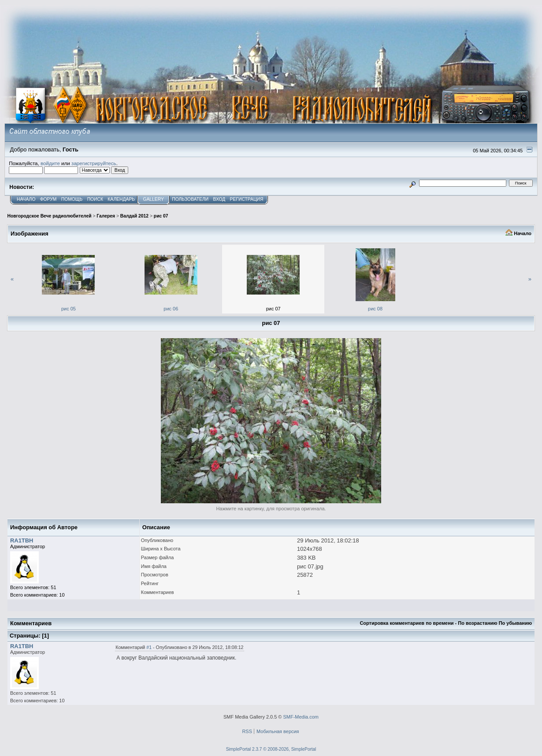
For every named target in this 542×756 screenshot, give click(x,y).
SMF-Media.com (301, 717)
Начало (523, 233)
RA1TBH (22, 540)
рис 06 (171, 309)
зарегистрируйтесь (94, 163)
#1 (149, 647)
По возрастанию (477, 623)
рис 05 (69, 309)
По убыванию (515, 623)
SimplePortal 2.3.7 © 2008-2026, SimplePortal (271, 749)
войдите (50, 163)
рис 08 (375, 309)
